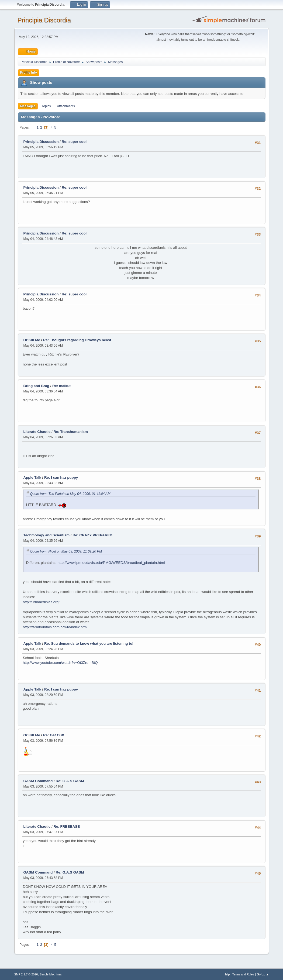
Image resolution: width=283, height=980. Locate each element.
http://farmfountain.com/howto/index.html (55, 627)
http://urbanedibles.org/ (41, 602)
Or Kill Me (32, 340)
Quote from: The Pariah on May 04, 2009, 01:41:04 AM (70, 494)
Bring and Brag (36, 386)
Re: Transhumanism (70, 432)
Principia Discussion (41, 142)
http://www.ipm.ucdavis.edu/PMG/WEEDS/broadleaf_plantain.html (111, 563)
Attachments (66, 106)
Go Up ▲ (263, 974)
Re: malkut (61, 386)
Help (227, 974)
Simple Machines (51, 974)
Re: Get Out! (54, 735)
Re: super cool (74, 142)
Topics (46, 106)
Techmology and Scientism (47, 535)
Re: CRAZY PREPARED (92, 535)
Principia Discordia (44, 20)
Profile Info (29, 73)
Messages (28, 106)
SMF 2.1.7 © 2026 (26, 974)
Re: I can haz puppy (61, 477)
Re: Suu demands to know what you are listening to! (89, 643)
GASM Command (38, 781)
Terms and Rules (243, 974)
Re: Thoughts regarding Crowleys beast (77, 340)
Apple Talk (32, 477)
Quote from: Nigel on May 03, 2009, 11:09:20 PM (66, 551)
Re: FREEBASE (67, 827)
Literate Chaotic (37, 432)
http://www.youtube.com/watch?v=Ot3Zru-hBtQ (60, 663)
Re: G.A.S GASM (70, 781)
